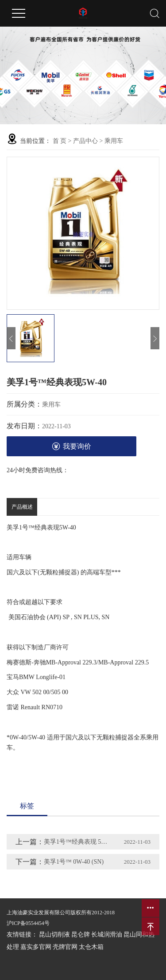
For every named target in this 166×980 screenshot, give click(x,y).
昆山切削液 (54, 935)
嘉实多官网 (36, 947)
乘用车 (114, 141)
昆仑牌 (81, 935)
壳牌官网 (65, 947)
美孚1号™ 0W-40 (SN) (74, 862)
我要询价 (71, 446)
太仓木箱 (91, 947)
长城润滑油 (107, 935)
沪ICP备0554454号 (28, 923)
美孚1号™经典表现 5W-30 (78, 842)
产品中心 (85, 141)
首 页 (60, 141)
